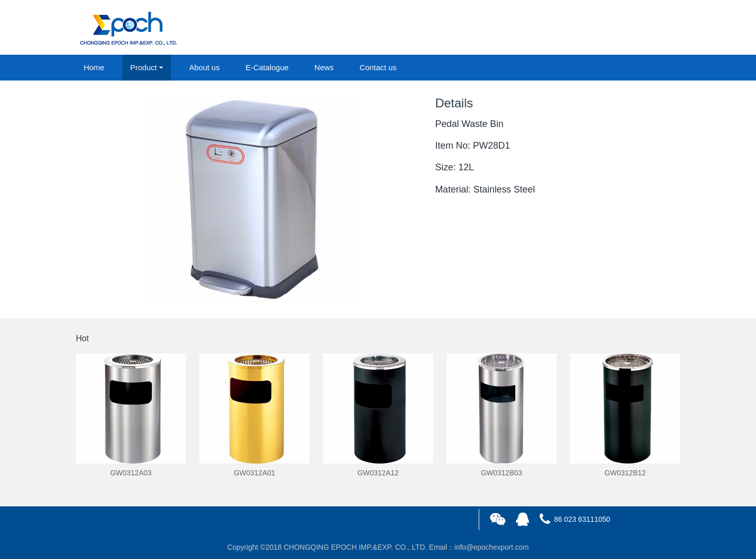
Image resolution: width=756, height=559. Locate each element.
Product (144, 67)
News (324, 67)
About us (204, 67)
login (610, 28)
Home (94, 67)
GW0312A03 (131, 473)
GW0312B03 (501, 473)
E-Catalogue (267, 67)
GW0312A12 (378, 473)
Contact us (378, 67)
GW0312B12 (625, 473)
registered (656, 28)
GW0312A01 (255, 473)
